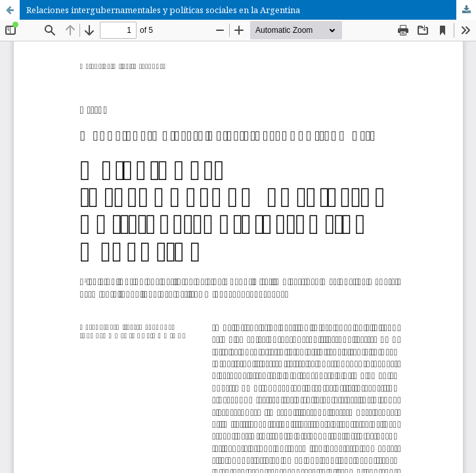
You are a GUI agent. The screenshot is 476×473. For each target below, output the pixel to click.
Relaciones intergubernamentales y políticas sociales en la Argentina (163, 10)
